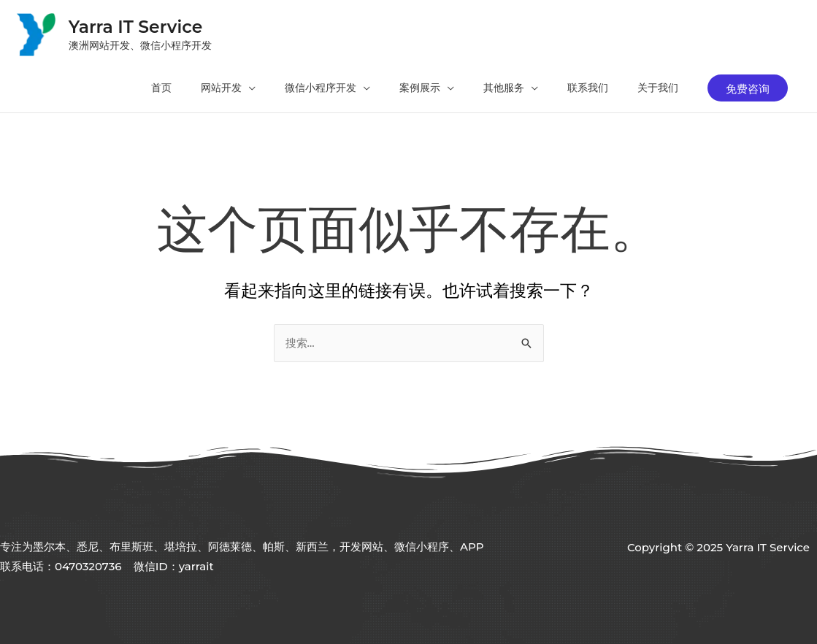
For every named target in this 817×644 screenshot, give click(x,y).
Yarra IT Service (138, 25)
